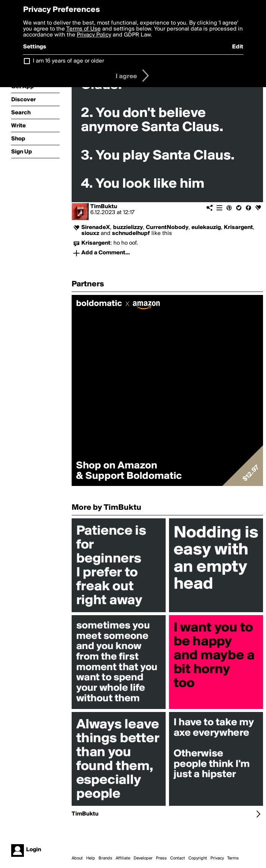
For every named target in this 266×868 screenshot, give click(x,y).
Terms (233, 858)
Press (161, 858)
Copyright (198, 858)
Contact (178, 858)
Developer (143, 858)
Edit (238, 47)
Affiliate (123, 858)
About (77, 858)
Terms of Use (84, 29)
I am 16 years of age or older (68, 61)
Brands (105, 858)
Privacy (217, 858)
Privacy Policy (94, 35)
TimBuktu (104, 207)
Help (91, 858)
